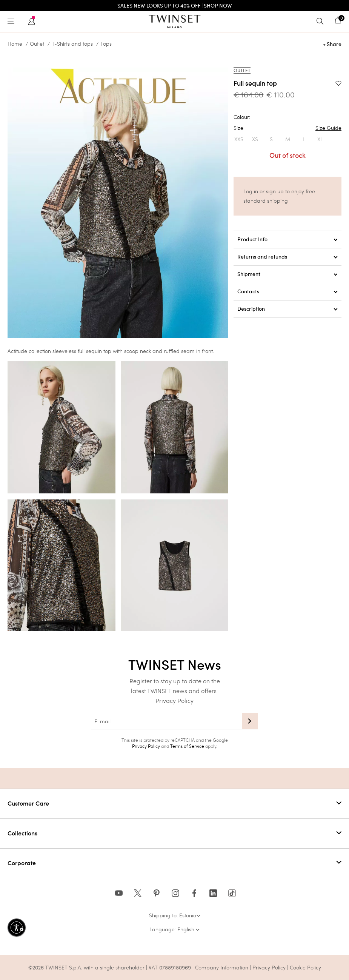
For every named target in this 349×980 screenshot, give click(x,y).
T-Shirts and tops (72, 44)
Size (288, 128)
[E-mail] (167, 721)
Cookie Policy (305, 967)
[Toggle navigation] (13, 22)
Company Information (222, 967)
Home (15, 44)
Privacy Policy (174, 700)
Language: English (174, 929)
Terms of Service (187, 746)
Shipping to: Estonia (175, 915)
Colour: (242, 117)
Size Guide (328, 128)
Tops (106, 44)
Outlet (37, 44)
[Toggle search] (322, 22)
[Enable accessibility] (17, 928)
